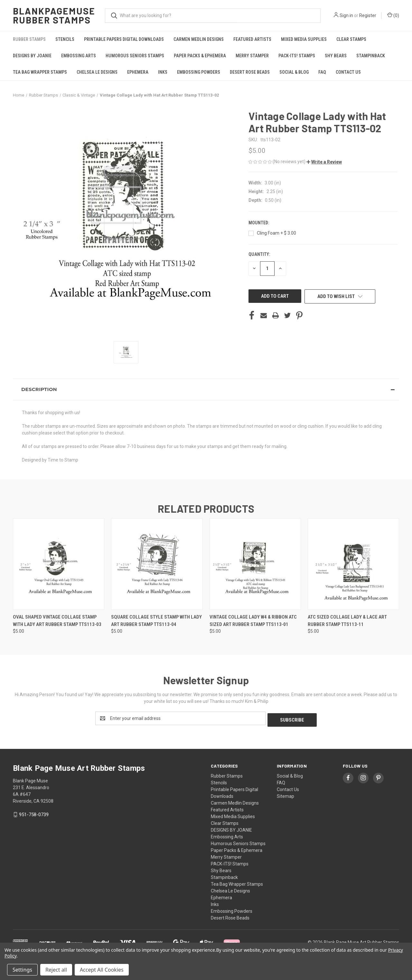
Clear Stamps (351, 39)
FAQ (322, 72)
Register (368, 15)
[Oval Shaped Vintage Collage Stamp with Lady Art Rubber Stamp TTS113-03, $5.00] (59, 564)
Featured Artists (252, 39)
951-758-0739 (34, 813)
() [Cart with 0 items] (393, 15)
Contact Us (348, 72)
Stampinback (371, 56)
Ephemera (138, 72)
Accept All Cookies (102, 970)
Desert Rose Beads (250, 72)
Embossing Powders (199, 72)
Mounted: (259, 223)
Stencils (65, 39)
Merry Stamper (252, 56)
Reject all (56, 970)
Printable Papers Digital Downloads (124, 39)
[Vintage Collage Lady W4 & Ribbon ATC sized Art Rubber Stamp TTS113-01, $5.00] (255, 564)
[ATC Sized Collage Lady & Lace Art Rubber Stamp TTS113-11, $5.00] (353, 564)
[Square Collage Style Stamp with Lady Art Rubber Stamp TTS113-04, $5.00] (157, 564)
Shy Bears (336, 56)
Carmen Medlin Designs (199, 39)
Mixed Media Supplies (304, 39)
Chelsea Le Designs (97, 72)
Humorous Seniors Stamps (135, 56)
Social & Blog (294, 72)
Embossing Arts (79, 56)
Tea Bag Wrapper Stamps (40, 72)
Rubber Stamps (29, 39)
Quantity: (259, 254)
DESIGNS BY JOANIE (32, 56)
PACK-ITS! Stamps (297, 56)
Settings (22, 970)
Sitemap (286, 795)
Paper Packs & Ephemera (200, 56)
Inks (163, 72)
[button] (324, 162)
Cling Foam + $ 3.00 (276, 233)
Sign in (346, 15)
